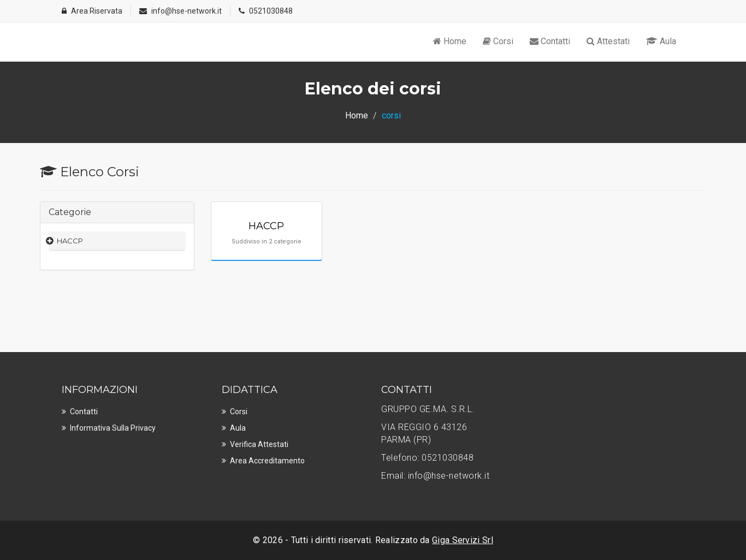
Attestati (608, 41)
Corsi (498, 41)
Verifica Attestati (259, 444)
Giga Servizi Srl (463, 540)
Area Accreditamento (267, 461)
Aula (661, 41)
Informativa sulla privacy (113, 428)
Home (450, 41)
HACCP (70, 241)
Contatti (550, 41)
